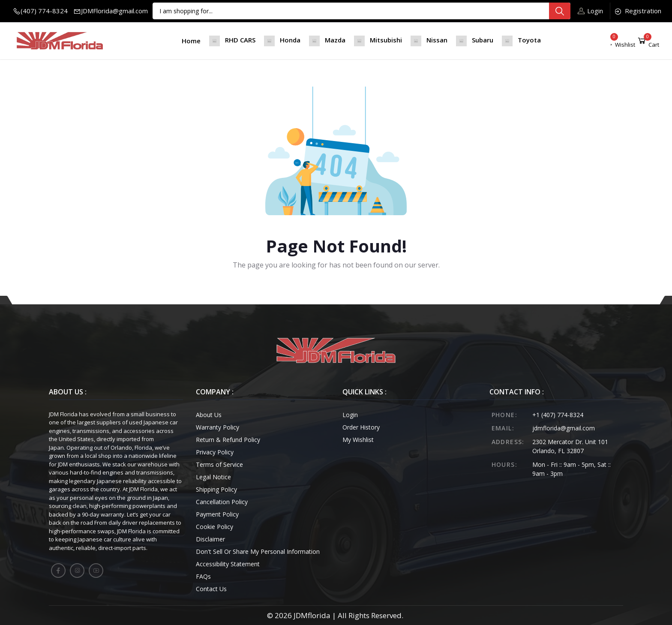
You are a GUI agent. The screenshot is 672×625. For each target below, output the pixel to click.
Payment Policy (217, 514)
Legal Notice (213, 477)
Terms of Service (219, 464)
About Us (209, 415)
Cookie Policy (214, 527)
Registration (637, 11)
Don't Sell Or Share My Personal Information (258, 551)
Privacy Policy (215, 452)
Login (590, 11)
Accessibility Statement (228, 564)
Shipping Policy (216, 489)
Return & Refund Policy (228, 440)
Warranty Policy (217, 427)
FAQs (203, 576)
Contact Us (211, 589)
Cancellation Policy (222, 502)
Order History (361, 427)
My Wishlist (358, 440)
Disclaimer (210, 539)
